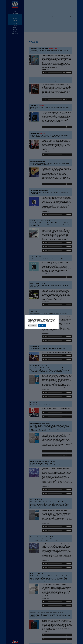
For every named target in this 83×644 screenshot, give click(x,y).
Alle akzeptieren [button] (42, 326)
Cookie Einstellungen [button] (32, 326)
